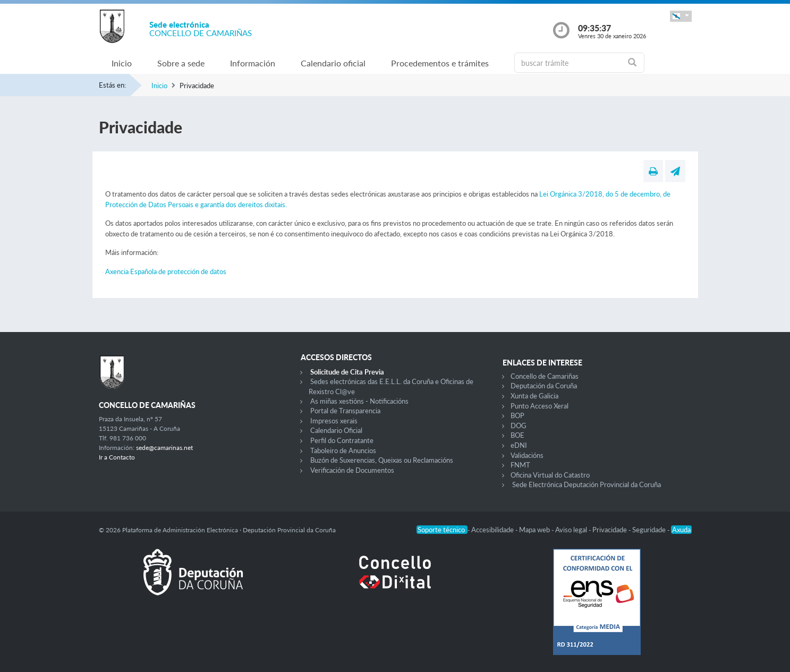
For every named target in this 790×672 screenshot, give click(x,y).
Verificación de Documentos (352, 470)
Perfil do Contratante (342, 440)
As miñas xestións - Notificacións (359, 401)
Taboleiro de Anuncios (343, 450)
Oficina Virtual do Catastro (550, 475)
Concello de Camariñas (545, 376)
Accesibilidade (493, 530)
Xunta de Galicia (534, 396)
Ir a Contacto (117, 457)
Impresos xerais (334, 421)
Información (253, 63)
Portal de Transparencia (345, 411)
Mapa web (535, 530)
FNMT (520, 465)
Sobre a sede (181, 63)
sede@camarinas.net (164, 448)
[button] (681, 16)
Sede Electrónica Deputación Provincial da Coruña (587, 484)
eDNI (519, 445)
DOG (519, 426)
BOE (517, 435)
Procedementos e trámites (440, 63)
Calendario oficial (333, 63)
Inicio (122, 63)
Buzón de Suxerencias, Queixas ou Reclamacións (382, 460)
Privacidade (610, 530)
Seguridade (650, 530)
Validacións (527, 455)
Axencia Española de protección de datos (166, 271)
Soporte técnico (442, 530)
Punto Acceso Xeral (540, 406)
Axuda (681, 530)
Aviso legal (572, 530)
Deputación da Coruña (544, 386)
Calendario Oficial (336, 430)
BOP (517, 415)
